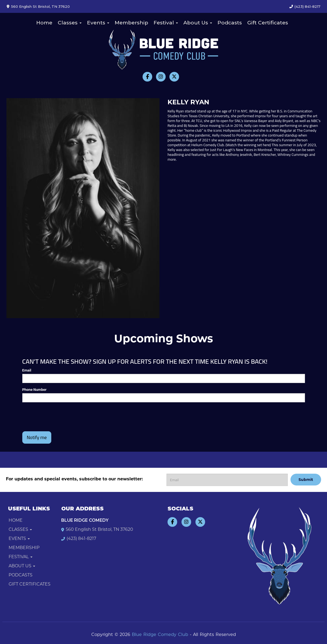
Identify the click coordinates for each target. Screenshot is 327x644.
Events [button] (98, 23)
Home (44, 23)
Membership (131, 23)
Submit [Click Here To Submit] (306, 480)
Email (27, 370)
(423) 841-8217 (307, 6)
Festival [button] (166, 23)
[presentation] (63, 417)
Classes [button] (70, 23)
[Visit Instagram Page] (161, 77)
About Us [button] (198, 23)
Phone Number (34, 389)
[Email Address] (227, 480)
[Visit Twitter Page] (174, 77)
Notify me (37, 437)
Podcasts (230, 23)
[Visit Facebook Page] (147, 77)
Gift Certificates (268, 23)
